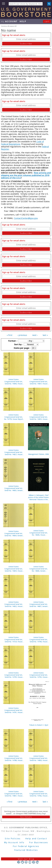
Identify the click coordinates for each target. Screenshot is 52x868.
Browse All (12, 26)
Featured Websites (26, 850)
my (9, 21)
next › (35, 335)
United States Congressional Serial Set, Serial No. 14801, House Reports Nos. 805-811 (14, 794)
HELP (23, 21)
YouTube (30, 862)
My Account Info (14, 842)
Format (12, 341)
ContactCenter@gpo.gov (26, 218)
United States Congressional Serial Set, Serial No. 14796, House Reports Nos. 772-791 (38, 639)
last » (45, 335)
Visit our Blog (26, 859)
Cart (47, 21)
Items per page (22, 348)
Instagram (26, 862)
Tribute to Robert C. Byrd (39, 725)
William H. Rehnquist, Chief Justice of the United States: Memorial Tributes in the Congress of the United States (39, 497)
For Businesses (39, 842)
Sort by (18, 344)
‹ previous (22, 335)
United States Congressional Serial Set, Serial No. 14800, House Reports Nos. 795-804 (38, 758)
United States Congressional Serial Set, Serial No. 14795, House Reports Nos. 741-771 (14, 675)
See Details (26, 817)
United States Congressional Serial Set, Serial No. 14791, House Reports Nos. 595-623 (14, 710)
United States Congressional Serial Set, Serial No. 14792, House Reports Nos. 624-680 (38, 675)
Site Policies (13, 838)
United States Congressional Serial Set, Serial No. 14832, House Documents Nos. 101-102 (14, 604)
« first (10, 335)
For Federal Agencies (26, 846)
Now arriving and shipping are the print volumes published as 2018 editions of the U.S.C (26, 175)
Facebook (19, 862)
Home (3, 26)
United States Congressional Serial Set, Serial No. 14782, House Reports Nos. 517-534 (38, 794)
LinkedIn (37, 862)
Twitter (22, 862)
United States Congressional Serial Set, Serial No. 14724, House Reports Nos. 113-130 (14, 639)
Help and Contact (36, 838)
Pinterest (34, 862)
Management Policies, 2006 (38, 454)
